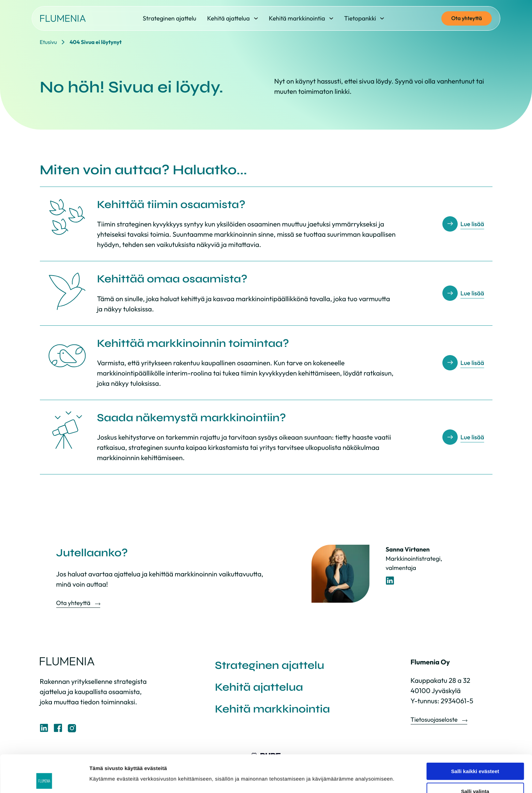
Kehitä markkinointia (273, 709)
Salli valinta (475, 756)
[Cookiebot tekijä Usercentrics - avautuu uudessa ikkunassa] (44, 780)
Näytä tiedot (364, 766)
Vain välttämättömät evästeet (475, 776)
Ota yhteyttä (467, 18)
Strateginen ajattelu (270, 665)
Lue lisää (472, 224)
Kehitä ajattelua (259, 687)
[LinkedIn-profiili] (390, 581)
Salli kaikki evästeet (475, 736)
